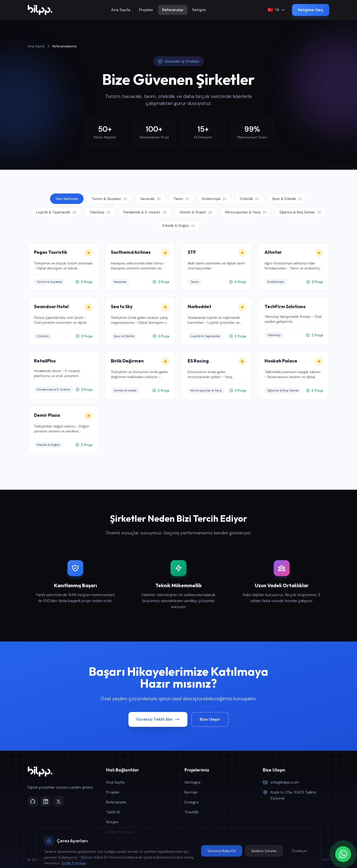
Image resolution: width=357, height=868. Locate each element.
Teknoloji (100, 212)
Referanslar (173, 10)
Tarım (181, 199)
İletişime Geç (311, 10)
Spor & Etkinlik (287, 199)
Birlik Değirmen (130, 361)
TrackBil (191, 812)
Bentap (191, 792)
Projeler (146, 10)
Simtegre (193, 782)
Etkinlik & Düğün (179, 225)
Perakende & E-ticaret (145, 212)
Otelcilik (249, 199)
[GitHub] (33, 802)
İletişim (199, 10)
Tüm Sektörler (67, 199)
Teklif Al (113, 812)
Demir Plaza (50, 415)
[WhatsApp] (343, 854)
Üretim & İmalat (196, 212)
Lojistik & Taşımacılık (56, 212)
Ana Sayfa (121, 10)
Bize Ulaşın (210, 719)
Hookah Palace (284, 361)
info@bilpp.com (285, 782)
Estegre (192, 802)
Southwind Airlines (134, 252)
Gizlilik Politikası (120, 832)
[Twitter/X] (59, 802)
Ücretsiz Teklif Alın (158, 719)
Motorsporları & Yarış (246, 212)
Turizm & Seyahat (109, 199)
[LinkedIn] (46, 802)
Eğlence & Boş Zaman (300, 212)
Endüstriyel (214, 199)
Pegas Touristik (54, 252)
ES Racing (201, 361)
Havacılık (150, 199)
